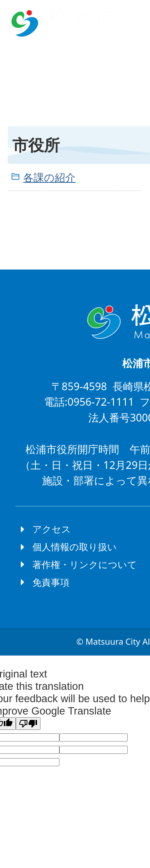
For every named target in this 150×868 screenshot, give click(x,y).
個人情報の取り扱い (75, 547)
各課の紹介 (49, 177)
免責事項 (51, 582)
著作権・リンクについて (85, 564)
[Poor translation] (28, 724)
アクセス (52, 529)
